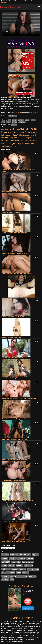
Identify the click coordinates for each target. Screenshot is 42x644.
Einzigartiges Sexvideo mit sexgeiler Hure (14, 253)
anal (9, 120)
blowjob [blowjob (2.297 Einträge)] (5, 132)
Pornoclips (21, 1)
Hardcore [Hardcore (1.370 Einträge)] (5, 138)
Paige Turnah (13, 116)
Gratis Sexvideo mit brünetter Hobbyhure (14, 541)
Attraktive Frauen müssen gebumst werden (15, 233)
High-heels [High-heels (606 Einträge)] (14, 138)
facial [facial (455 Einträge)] (35, 132)
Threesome (22, 122)
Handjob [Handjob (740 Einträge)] (33, 135)
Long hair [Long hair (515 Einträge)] (28, 138)
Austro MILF (13, 1)
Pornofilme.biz (10, 7)
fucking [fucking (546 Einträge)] (20, 135)
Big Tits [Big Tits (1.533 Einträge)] (31, 129)
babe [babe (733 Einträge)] (11, 129)
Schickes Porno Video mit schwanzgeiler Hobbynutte (18, 501)
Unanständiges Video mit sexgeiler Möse (14, 419)
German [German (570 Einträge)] (26, 135)
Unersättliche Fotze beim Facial (11, 521)
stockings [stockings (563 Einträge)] (5, 146)
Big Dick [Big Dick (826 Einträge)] (23, 129)
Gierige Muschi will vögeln (10, 378)
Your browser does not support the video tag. (21, 24)
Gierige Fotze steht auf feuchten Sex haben (15, 192)
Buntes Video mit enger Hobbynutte (12, 358)
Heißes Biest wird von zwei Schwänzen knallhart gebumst (19, 398)
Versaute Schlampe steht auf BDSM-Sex (14, 480)
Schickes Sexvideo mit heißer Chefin (13, 317)
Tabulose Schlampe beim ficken (11, 337)
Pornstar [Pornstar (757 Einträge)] (34, 141)
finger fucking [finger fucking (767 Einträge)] (11, 135)
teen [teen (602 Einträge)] (11, 146)
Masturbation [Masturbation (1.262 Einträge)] (7, 141)
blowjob (33, 120)
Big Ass (14, 120)
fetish (3, 122)
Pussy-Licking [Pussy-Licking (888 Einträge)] (7, 144)
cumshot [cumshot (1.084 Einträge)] (21, 132)
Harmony (14, 125)
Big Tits (27, 120)
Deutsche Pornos (30, 1)
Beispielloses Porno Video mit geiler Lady (14, 439)
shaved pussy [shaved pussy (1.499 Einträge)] (20, 144)
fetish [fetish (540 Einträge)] (3, 135)
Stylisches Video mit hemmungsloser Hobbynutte (17, 274)
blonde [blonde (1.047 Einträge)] (37, 129)
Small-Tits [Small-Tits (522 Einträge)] (30, 144)
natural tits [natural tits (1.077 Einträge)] (21, 141)
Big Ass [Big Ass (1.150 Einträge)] (16, 129)
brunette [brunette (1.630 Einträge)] (13, 132)
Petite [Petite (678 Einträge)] (28, 141)
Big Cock (21, 120)
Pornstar (15, 122)
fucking (8, 122)
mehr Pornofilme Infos (8, 108)
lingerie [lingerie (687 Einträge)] (22, 138)
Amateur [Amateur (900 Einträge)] (5, 129)
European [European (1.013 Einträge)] (29, 132)
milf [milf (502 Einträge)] (14, 141)
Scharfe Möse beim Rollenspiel (11, 212)
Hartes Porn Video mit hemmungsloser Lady (15, 460)
